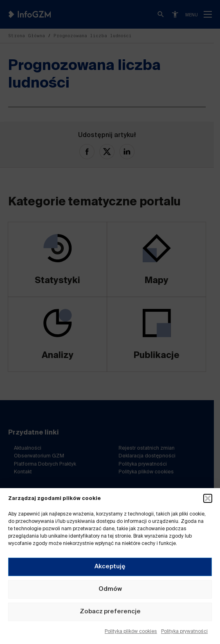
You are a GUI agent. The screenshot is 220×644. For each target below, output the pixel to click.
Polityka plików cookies (131, 632)
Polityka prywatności (184, 632)
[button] (208, 498)
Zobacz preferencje (110, 611)
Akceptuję (110, 566)
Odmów (110, 589)
